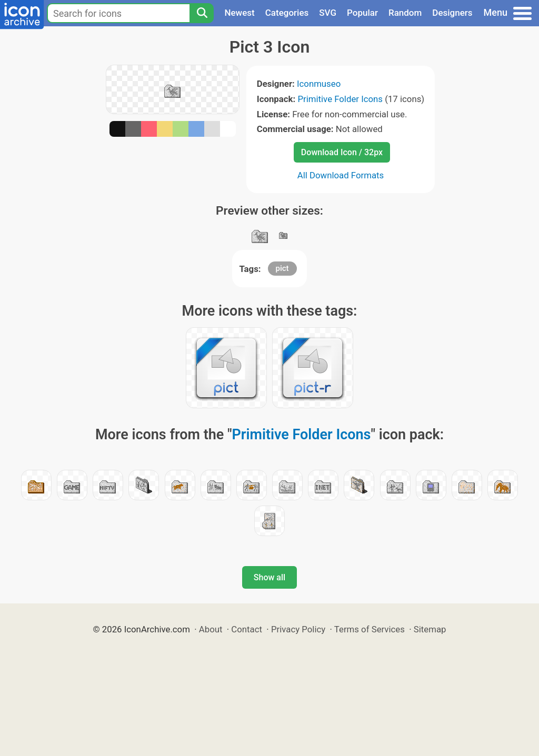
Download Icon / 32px (342, 152)
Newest (239, 13)
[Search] (202, 13)
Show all (269, 577)
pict (282, 268)
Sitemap (430, 629)
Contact (247, 629)
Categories (287, 13)
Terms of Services (370, 629)
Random (405, 13)
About (211, 629)
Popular (362, 13)
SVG (328, 13)
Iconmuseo (319, 84)
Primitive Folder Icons (340, 99)
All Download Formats (341, 175)
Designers (452, 13)
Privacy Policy (298, 629)
